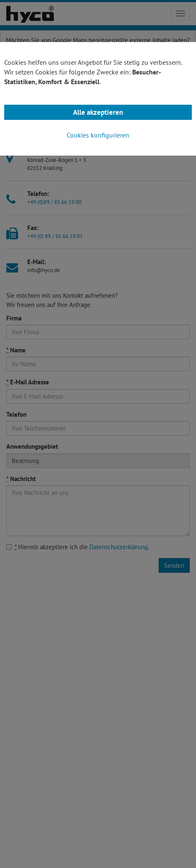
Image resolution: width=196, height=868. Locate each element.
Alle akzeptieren (98, 112)
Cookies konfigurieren (98, 135)
